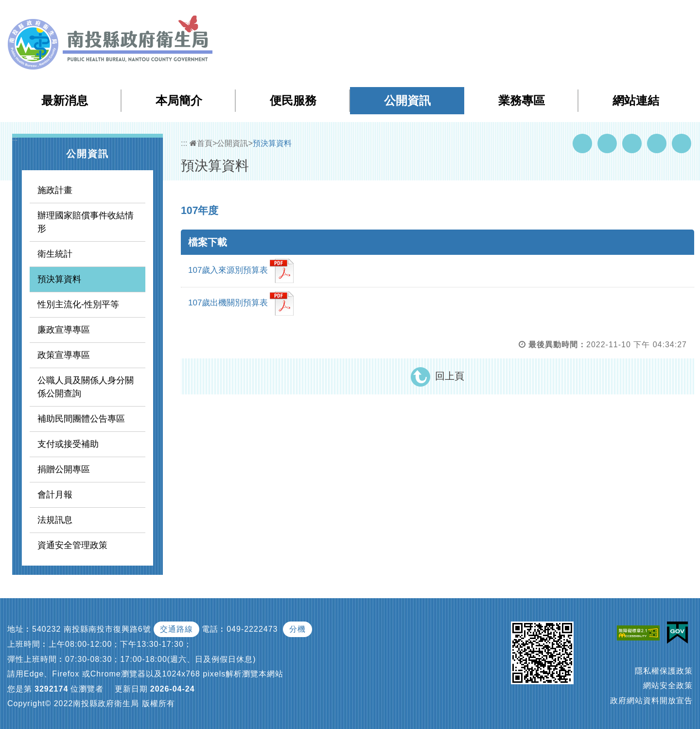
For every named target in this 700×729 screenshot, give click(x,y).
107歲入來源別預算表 (241, 271)
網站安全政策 (668, 685)
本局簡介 (179, 100)
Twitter (632, 143)
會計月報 (55, 495)
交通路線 (176, 629)
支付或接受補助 (68, 444)
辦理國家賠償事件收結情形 (86, 222)
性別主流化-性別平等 (78, 304)
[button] (654, 14)
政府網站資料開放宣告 (651, 701)
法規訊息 (55, 520)
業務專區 (522, 100)
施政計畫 (55, 190)
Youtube (607, 143)
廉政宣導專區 (64, 330)
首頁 (201, 143)
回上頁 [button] (450, 376)
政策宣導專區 (64, 355)
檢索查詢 (556, 14)
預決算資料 (59, 279)
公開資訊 (407, 100)
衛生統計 (55, 254)
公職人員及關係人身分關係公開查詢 (86, 387)
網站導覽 (517, 14)
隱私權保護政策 (664, 671)
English (628, 14)
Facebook (582, 143)
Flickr (657, 143)
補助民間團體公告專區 (81, 419)
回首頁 (594, 14)
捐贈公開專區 (64, 469)
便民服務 (293, 100)
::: (497, 14)
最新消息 (65, 100)
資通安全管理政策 (72, 545)
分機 (297, 629)
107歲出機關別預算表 (241, 303)
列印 (682, 143)
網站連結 (636, 100)
